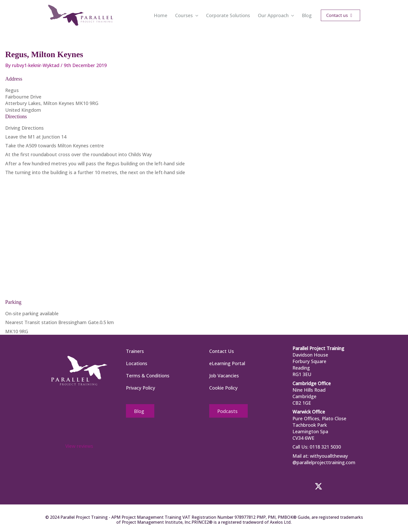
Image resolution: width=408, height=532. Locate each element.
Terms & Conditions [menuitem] (148, 376)
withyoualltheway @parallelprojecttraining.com (324, 459)
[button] (196, 15)
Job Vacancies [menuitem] (224, 376)
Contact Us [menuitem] (222, 351)
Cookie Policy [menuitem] (223, 388)
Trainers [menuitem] (135, 351)
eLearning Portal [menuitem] (227, 363)
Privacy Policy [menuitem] (141, 388)
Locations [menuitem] (137, 363)
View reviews (79, 446)
